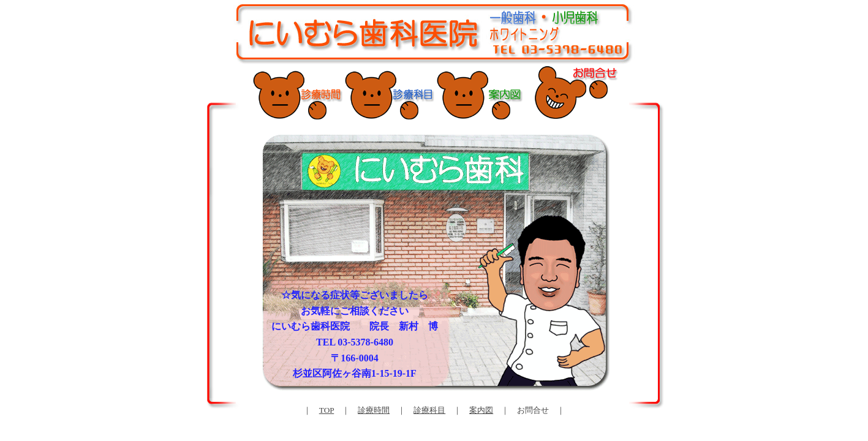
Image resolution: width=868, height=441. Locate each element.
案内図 (481, 410)
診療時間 (374, 410)
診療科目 (429, 410)
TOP (326, 410)
